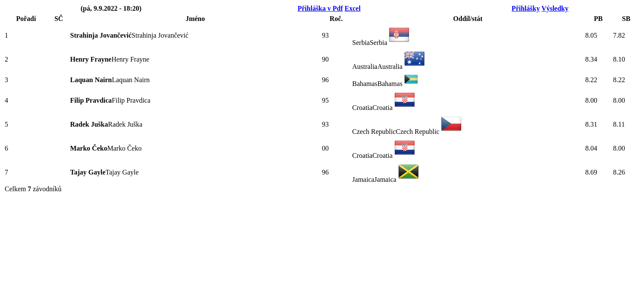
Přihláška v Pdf (320, 8)
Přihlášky (526, 8)
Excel (353, 8)
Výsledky (555, 8)
